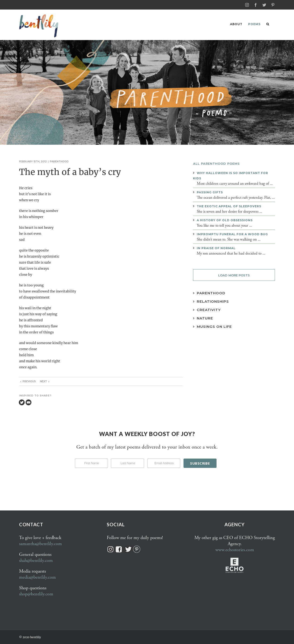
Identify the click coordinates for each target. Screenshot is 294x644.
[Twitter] (22, 402)
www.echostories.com (235, 550)
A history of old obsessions (225, 220)
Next (43, 381)
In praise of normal (216, 248)
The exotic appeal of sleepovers (229, 206)
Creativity (209, 310)
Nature (205, 318)
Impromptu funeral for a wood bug (232, 234)
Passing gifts (210, 192)
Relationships (213, 301)
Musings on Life (214, 326)
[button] (268, 24)
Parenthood (59, 161)
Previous (29, 381)
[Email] (28, 402)
